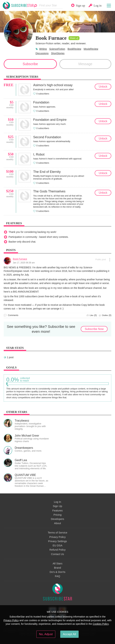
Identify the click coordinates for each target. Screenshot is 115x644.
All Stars (57, 563)
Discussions (42, 53)
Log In (57, 502)
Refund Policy (58, 550)
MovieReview (91, 49)
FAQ (58, 576)
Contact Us (57, 554)
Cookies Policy (101, 624)
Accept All (70, 634)
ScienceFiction (57, 49)
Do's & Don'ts (57, 572)
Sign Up (57, 506)
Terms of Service (57, 533)
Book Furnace (20, 259)
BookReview (74, 49)
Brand (58, 568)
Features (57, 511)
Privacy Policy (57, 537)
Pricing (57, 515)
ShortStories (58, 53)
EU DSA (57, 545)
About (57, 523)
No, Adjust (46, 634)
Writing (43, 49)
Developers (57, 519)
